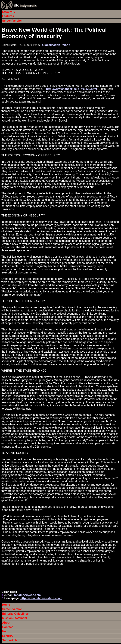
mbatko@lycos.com (27, 595)
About (6, 623)
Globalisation (51, 45)
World (66, 45)
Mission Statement (15, 618)
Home (6, 605)
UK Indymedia (25, 5)
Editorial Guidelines (15, 614)
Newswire (9, 12)
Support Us (10, 640)
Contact (7, 627)
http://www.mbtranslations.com (41, 598)
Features (8, 16)
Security (8, 636)
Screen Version (12, 21)
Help (5, 631)
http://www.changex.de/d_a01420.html (72, 89)
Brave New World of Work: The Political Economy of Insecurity (54, 33)
